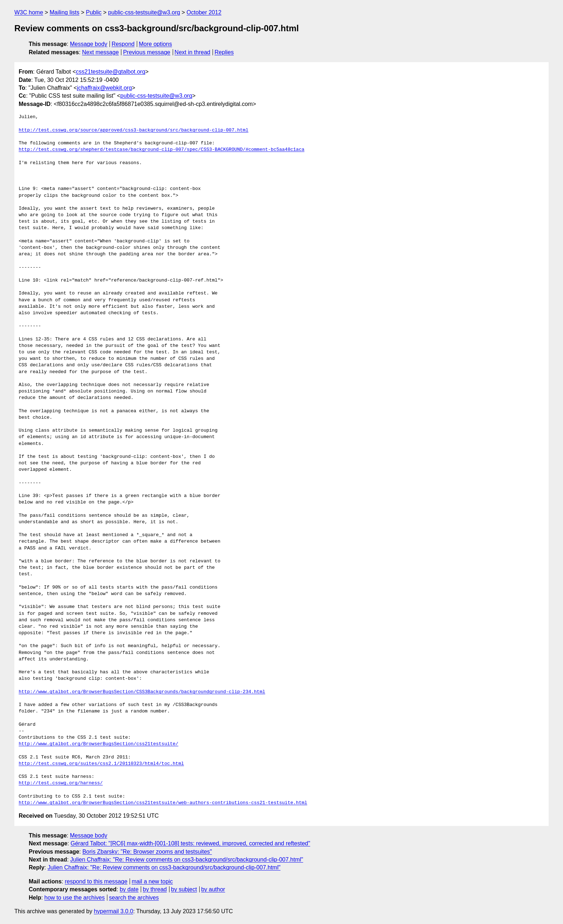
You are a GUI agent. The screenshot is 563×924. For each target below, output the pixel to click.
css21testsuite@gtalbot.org (110, 72)
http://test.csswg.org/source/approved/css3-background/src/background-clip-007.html (134, 130)
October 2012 (204, 12)
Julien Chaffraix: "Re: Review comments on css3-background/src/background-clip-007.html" (187, 860)
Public (94, 12)
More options (156, 44)
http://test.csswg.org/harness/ (61, 783)
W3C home (29, 12)
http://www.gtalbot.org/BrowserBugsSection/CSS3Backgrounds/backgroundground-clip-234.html (142, 692)
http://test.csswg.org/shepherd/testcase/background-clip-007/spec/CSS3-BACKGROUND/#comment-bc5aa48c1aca (162, 150)
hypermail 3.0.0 (113, 911)
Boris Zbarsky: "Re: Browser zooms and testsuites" (147, 852)
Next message (101, 52)
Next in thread (192, 52)
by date (129, 889)
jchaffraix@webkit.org (104, 88)
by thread (155, 889)
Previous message (147, 52)
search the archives (134, 898)
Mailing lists (64, 12)
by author (213, 889)
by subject (184, 889)
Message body (89, 44)
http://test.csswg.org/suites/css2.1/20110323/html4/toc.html (101, 764)
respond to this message (96, 881)
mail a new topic (152, 881)
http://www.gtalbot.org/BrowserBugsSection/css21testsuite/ (99, 744)
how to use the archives (75, 898)
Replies (224, 52)
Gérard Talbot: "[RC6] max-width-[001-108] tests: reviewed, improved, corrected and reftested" (190, 843)
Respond (123, 44)
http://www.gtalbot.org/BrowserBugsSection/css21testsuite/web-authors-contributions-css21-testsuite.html (163, 803)
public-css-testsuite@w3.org (144, 12)
